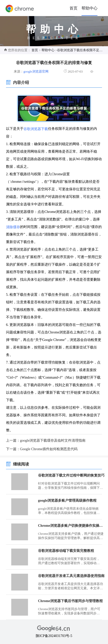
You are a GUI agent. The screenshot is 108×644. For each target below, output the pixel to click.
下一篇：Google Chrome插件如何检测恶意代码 (42, 449)
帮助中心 (89, 8)
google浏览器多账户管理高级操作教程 (67, 501)
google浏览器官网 (36, 72)
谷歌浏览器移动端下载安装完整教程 (66, 551)
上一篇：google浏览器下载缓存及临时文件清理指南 (46, 441)
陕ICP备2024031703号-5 (54, 636)
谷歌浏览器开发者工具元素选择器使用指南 (71, 576)
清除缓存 (13, 227)
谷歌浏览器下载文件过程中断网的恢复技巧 (71, 475)
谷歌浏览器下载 (36, 129)
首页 (73, 8)
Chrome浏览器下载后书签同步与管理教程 (70, 601)
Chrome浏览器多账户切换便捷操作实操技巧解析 (71, 526)
